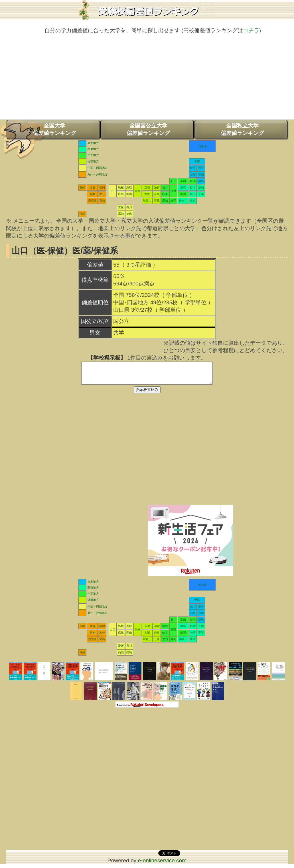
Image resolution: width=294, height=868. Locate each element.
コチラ (251, 30)
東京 (193, 201)
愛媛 (121, 207)
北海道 (202, 146)
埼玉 (193, 194)
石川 (173, 181)
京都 (147, 187)
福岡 (102, 187)
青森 (197, 161)
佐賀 (92, 187)
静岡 (173, 201)
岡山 (129, 194)
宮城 (201, 174)
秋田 (193, 168)
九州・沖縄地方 (98, 174)
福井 (165, 187)
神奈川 (183, 201)
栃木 (193, 187)
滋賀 (157, 187)
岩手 (201, 168)
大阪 (147, 194)
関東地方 (93, 149)
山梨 (183, 194)
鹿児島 (92, 201)
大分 (102, 194)
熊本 (92, 194)
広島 (121, 194)
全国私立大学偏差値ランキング (242, 129)
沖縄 (82, 214)
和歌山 (147, 201)
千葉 (201, 194)
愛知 (165, 201)
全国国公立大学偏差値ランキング (148, 129)
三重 (157, 201)
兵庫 (137, 191)
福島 (201, 181)
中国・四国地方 (98, 168)
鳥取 (129, 187)
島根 (121, 187)
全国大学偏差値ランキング (54, 129)
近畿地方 (93, 161)
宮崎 (102, 201)
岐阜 (165, 194)
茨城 (201, 187)
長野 (173, 191)
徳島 (129, 214)
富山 (183, 181)
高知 (121, 214)
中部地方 (93, 155)
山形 (193, 174)
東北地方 (93, 143)
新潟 (193, 181)
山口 (113, 191)
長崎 (82, 187)
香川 (129, 207)
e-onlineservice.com (162, 865)
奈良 (157, 194)
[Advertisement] (147, 80)
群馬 (183, 187)
